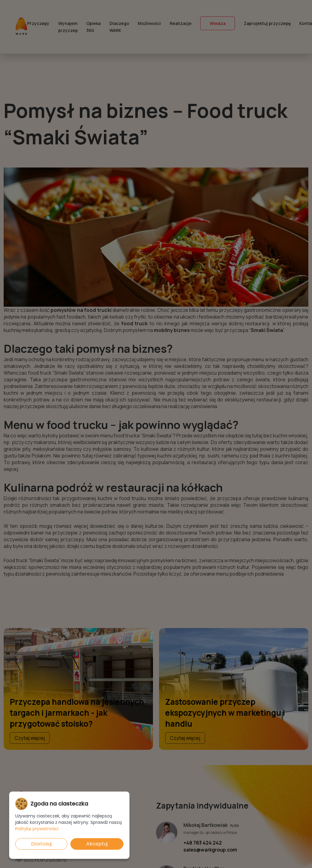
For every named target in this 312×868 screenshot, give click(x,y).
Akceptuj (97, 844)
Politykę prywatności (37, 829)
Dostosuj (41, 844)
